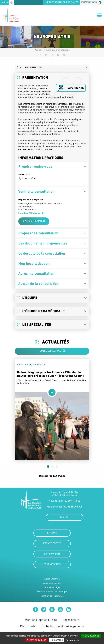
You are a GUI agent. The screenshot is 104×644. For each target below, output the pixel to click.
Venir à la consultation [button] (36, 191)
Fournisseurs (52, 564)
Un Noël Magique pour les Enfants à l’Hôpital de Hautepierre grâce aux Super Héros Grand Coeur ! (50, 374)
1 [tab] (48, 466)
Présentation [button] (32, 77)
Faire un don (92, 3)
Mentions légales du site (41, 620)
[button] (58, 55)
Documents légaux (52, 587)
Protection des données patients (63, 626)
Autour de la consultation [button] (39, 284)
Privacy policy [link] (73, 640)
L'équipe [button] (27, 298)
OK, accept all (91, 636)
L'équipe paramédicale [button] (41, 311)
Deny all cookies (36, 640)
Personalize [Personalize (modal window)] (57, 640)
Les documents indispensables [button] (43, 243)
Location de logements (52, 596)
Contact (65, 517)
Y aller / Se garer (34, 221)
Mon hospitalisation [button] (34, 263)
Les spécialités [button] (34, 324)
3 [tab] (56, 466)
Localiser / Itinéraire (31, 213)
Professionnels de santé (62, 3)
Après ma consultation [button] (36, 273)
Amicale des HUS (52, 583)
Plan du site (28, 626)
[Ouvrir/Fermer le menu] (99, 15)
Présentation (31, 67)
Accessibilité (71, 620)
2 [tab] (52, 466)
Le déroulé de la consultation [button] (42, 253)
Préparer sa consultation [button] (38, 233)
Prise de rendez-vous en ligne (52, 592)
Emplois (52, 533)
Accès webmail (52, 579)
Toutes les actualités (52, 351)
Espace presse (52, 544)
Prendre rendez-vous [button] (35, 166)
